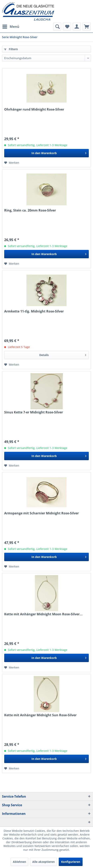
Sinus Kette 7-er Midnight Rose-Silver (34, 412)
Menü (11, 26)
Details (63, 354)
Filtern (11, 49)
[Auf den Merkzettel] (12, 163)
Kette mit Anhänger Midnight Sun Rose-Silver (40, 715)
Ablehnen (19, 862)
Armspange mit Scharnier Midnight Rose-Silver (41, 513)
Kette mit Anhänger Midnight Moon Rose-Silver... (43, 614)
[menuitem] (11, 27)
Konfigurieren (71, 862)
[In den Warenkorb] (46, 153)
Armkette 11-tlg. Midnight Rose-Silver (34, 311)
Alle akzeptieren (43, 862)
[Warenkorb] (87, 27)
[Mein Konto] (77, 27)
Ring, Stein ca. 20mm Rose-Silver (30, 210)
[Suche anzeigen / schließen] (57, 27)
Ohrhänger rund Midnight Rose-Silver (34, 109)
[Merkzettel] (67, 27)
